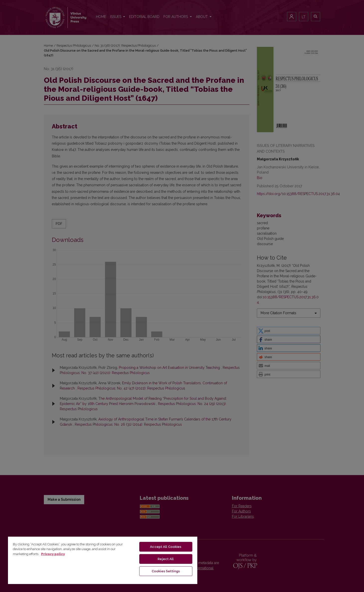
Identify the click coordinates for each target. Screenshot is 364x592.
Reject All (166, 559)
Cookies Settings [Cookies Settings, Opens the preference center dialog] (166, 571)
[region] (103, 560)
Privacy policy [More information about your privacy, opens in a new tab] (53, 554)
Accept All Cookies (166, 547)
